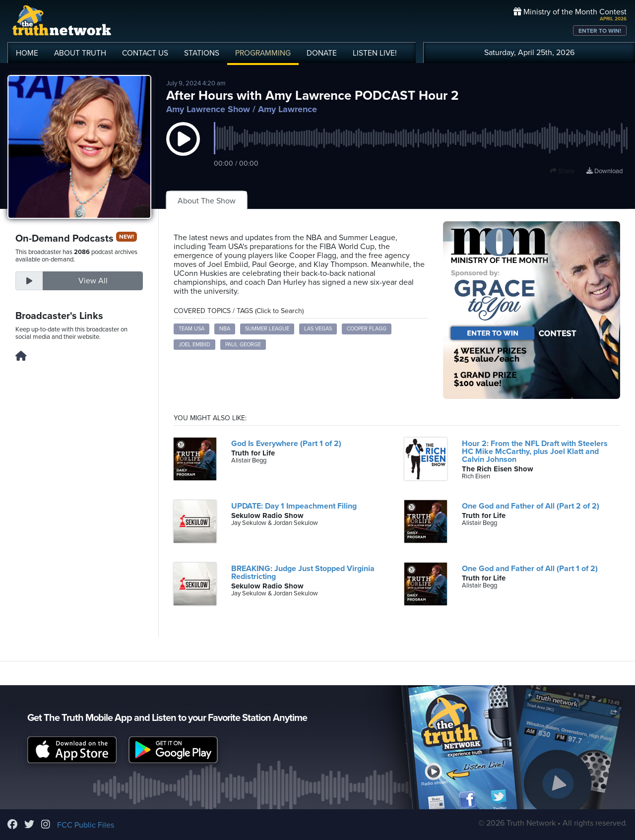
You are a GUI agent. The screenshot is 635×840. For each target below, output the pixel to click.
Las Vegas (318, 329)
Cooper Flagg (367, 329)
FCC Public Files (86, 825)
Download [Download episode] (604, 171)
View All (93, 281)
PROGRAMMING (263, 53)
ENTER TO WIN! (600, 31)
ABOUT (80, 53)
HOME (27, 53)
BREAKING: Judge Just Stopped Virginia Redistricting (303, 573)
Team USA (191, 329)
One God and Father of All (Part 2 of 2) (531, 506)
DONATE (322, 53)
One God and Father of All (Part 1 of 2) (530, 569)
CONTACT (145, 53)
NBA (225, 329)
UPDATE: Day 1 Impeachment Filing (294, 506)
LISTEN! (375, 53)
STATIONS (202, 53)
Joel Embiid (194, 345)
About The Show (207, 201)
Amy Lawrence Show (208, 109)
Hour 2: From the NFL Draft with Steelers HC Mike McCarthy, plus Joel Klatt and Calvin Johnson (535, 452)
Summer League (267, 329)
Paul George (243, 345)
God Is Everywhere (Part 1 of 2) (286, 444)
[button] (183, 149)
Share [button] (562, 171)
